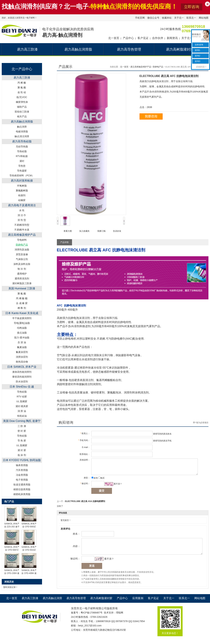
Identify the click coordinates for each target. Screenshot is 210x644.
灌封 (22, 161)
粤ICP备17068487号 (92, 618)
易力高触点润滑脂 (22, 122)
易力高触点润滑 (52, 603)
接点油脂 (22, 333)
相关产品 (22, 116)
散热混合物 (22, 362)
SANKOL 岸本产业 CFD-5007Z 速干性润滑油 (12, 550)
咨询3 (197, 61)
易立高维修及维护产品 (22, 235)
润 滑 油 (22, 411)
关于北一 (179, 18)
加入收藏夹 (84, 231)
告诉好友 (117, 231)
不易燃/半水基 (22, 230)
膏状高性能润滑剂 (22, 377)
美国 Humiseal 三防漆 (22, 288)
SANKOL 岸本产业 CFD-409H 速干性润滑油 (29, 573)
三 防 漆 (22, 426)
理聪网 (120, 618)
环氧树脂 (22, 186)
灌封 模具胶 (22, 406)
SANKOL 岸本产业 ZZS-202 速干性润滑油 (12, 527)
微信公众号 (153, 18)
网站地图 (204, 18)
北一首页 (114, 38)
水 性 (22, 210)
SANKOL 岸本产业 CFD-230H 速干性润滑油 (12, 573)
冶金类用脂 (22, 475)
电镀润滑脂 (22, 131)
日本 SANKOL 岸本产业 (22, 367)
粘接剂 (22, 195)
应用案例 (138, 603)
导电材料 (22, 240)
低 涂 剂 (22, 455)
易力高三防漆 (22, 78)
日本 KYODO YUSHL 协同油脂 (22, 460)
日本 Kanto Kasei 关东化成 (22, 313)
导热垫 (22, 166)
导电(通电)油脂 (22, 323)
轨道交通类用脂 (22, 485)
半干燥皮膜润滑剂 (22, 318)
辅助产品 (22, 107)
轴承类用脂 (22, 465)
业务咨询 (199, 45)
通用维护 (22, 274)
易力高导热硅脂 (22, 141)
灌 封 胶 (22, 450)
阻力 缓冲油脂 (22, 338)
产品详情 (64, 242)
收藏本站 (167, 18)
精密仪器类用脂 (22, 489)
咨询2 (197, 56)
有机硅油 (22, 416)
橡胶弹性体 (22, 102)
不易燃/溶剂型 (22, 225)
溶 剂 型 (22, 220)
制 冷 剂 (22, 269)
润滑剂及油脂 (22, 250)
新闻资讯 (172, 38)
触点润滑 (22, 127)
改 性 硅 (22, 92)
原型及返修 (22, 254)
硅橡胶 (22, 200)
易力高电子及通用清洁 (22, 205)
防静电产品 (158, 67)
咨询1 (197, 50)
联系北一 (191, 18)
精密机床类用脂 (22, 494)
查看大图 (68, 231)
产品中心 (128, 38)
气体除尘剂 (22, 259)
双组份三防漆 (22, 112)
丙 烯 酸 (22, 83)
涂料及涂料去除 (22, 264)
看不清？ (116, 486)
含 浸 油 (22, 342)
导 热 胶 (22, 441)
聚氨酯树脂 (22, 191)
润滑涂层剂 (22, 357)
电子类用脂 (22, 480)
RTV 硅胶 (22, 397)
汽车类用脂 (22, 470)
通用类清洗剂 (22, 279)
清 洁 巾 (22, 215)
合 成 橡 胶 (22, 303)
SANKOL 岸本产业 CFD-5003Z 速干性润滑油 (29, 527)
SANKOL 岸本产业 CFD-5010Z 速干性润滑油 (29, 550)
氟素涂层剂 (22, 352)
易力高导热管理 (76, 603)
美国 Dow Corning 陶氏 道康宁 (22, 421)
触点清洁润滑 (22, 136)
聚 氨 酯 (22, 87)
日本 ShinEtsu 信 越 (22, 387)
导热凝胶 (22, 171)
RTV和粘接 (22, 156)
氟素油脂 (22, 347)
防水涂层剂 (22, 382)
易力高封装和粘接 (22, 181)
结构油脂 (22, 328)
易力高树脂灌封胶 (101, 603)
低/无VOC (22, 97)
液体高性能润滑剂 (22, 372)
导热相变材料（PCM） (22, 175)
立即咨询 (192, 7)
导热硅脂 (22, 151)
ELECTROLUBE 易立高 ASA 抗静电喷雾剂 (85, 504)
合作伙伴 (158, 38)
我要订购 (101, 231)
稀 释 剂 (22, 308)
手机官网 (140, 18)
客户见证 (143, 38)
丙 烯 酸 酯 (22, 298)
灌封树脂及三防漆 (22, 283)
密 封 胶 (22, 431)
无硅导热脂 (22, 147)
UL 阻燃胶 (22, 401)
